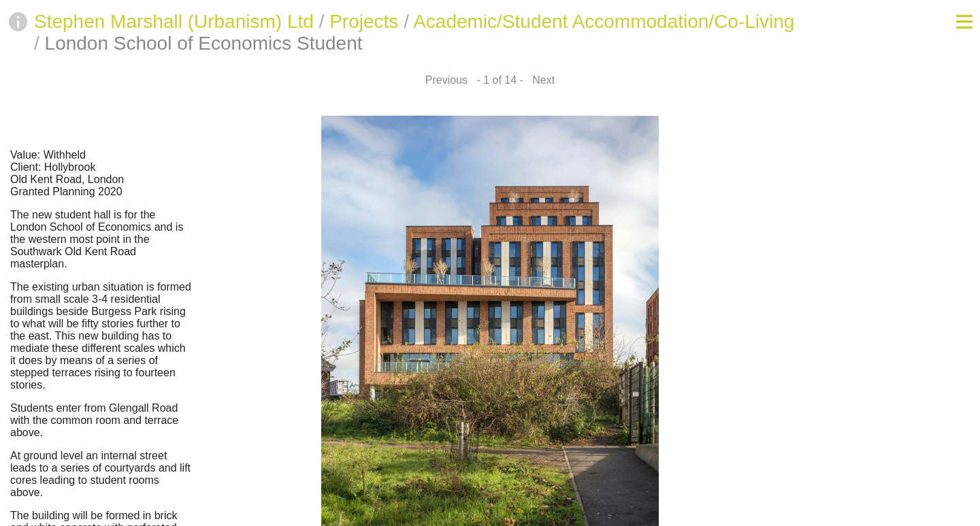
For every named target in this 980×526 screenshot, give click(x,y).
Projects (364, 21)
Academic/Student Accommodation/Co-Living (604, 21)
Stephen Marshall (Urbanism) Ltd (174, 21)
